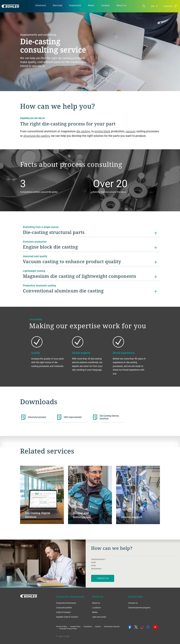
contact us (103, 578)
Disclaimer (88, 626)
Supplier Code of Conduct (67, 617)
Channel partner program (139, 608)
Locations (96, 608)
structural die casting (37, 136)
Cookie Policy (75, 626)
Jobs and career (99, 617)
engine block (102, 131)
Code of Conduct (63, 612)
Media (95, 612)
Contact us (133, 603)
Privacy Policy (61, 626)
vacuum (131, 131)
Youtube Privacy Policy (68, 629)
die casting (83, 131)
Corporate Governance (66, 603)
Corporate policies (64, 608)
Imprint (98, 626)
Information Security (112, 626)
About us (96, 603)
